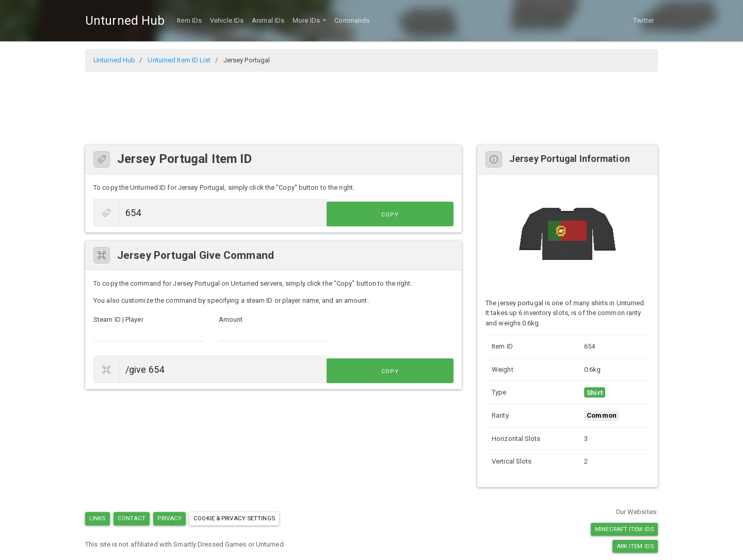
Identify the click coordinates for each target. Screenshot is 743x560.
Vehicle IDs (227, 20)
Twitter (643, 20)
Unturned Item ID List (179, 60)
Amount (231, 319)
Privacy (169, 518)
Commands (352, 20)
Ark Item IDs (635, 546)
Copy (430, 214)
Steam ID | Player (118, 319)
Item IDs (189, 20)
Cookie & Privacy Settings (234, 518)
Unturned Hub (125, 21)
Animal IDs (268, 20)
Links (98, 518)
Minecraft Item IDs (624, 529)
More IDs (307, 20)
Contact (132, 518)
